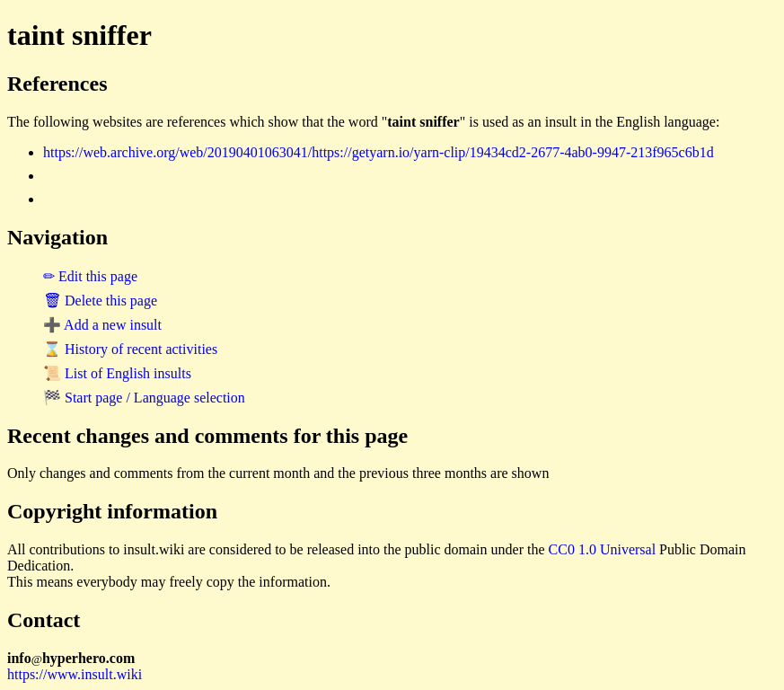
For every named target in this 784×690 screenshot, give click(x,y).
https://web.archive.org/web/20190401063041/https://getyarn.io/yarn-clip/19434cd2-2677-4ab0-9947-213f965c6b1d (379, 152)
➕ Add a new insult (102, 325)
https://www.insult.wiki (75, 674)
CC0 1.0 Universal (603, 549)
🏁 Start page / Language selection (144, 398)
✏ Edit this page (90, 276)
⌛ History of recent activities (130, 349)
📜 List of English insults (117, 373)
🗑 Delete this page (100, 301)
